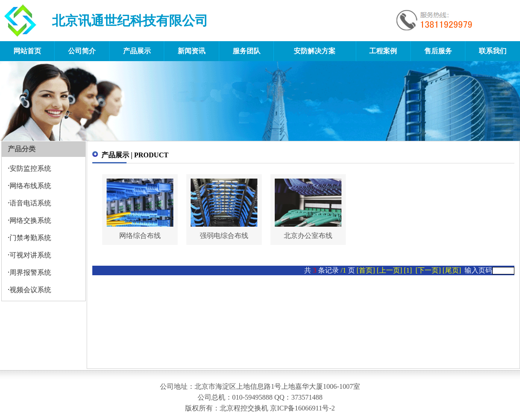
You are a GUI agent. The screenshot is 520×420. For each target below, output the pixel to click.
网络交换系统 (30, 220)
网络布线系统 (30, 186)
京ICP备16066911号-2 (302, 408)
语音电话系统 (30, 203)
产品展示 (137, 51)
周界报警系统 (30, 272)
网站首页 (27, 51)
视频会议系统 (30, 290)
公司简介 (82, 51)
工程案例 (383, 51)
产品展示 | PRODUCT (135, 155)
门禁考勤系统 (30, 238)
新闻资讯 (192, 51)
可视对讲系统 (30, 255)
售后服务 (438, 51)
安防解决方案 (315, 51)
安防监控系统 (30, 168)
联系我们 (493, 51)
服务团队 (247, 51)
